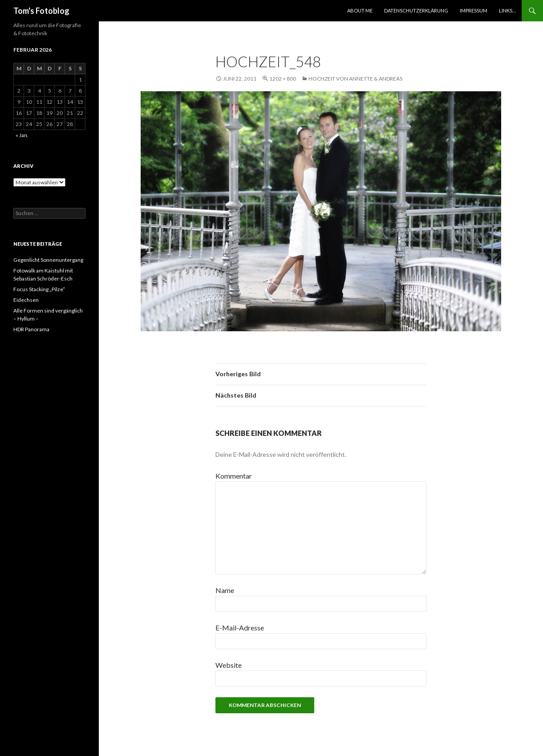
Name (225, 590)
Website (229, 665)
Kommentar (234, 476)
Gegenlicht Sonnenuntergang (48, 260)
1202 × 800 (283, 79)
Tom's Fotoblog (41, 11)
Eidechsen (26, 300)
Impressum (474, 10)
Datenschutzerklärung (416, 10)
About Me (360, 10)
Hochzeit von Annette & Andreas (355, 79)
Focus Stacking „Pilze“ (39, 289)
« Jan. (22, 135)
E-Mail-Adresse (240, 628)
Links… (507, 10)
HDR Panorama (31, 329)
